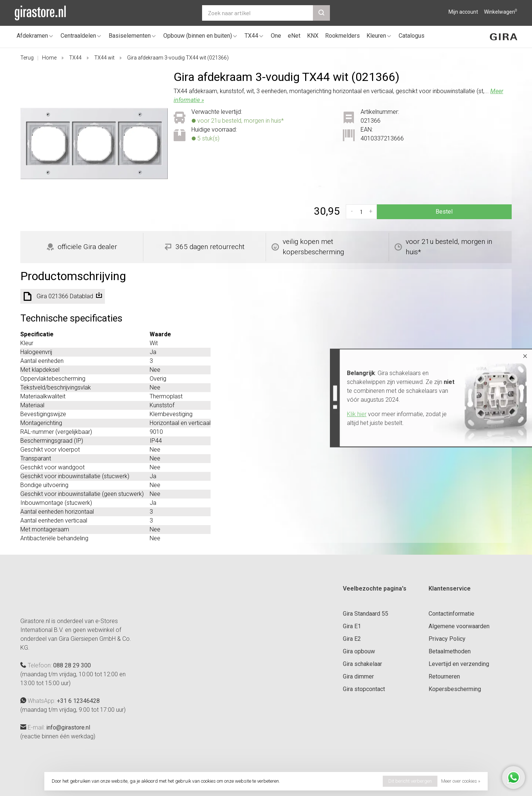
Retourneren (444, 676)
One (276, 36)
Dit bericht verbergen (410, 781)
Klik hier (357, 414)
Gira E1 (352, 626)
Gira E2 (352, 639)
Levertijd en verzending (459, 664)
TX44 (251, 36)
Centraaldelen (78, 36)
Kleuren (376, 36)
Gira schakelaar (362, 664)
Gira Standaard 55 (366, 614)
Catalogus (412, 36)
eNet (294, 36)
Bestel (444, 212)
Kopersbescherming (455, 689)
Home (49, 58)
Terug (27, 58)
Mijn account (463, 12)
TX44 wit (104, 58)
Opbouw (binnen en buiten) (198, 36)
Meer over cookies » (461, 781)
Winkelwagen (501, 12)
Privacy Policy (447, 639)
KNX (313, 36)
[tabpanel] (94, 144)
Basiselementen (130, 36)
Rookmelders (342, 36)
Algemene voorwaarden (459, 626)
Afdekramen (32, 36)
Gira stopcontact (364, 689)
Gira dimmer (358, 676)
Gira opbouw (359, 651)
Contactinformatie (451, 614)
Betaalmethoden (450, 651)
